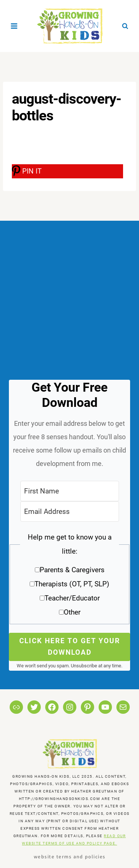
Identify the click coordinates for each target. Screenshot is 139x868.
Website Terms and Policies (70, 856)
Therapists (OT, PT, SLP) (72, 584)
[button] (69, 577)
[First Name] (70, 491)
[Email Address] (70, 511)
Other (72, 612)
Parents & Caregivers (72, 570)
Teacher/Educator (72, 598)
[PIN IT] (67, 171)
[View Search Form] (125, 26)
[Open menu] (14, 26)
